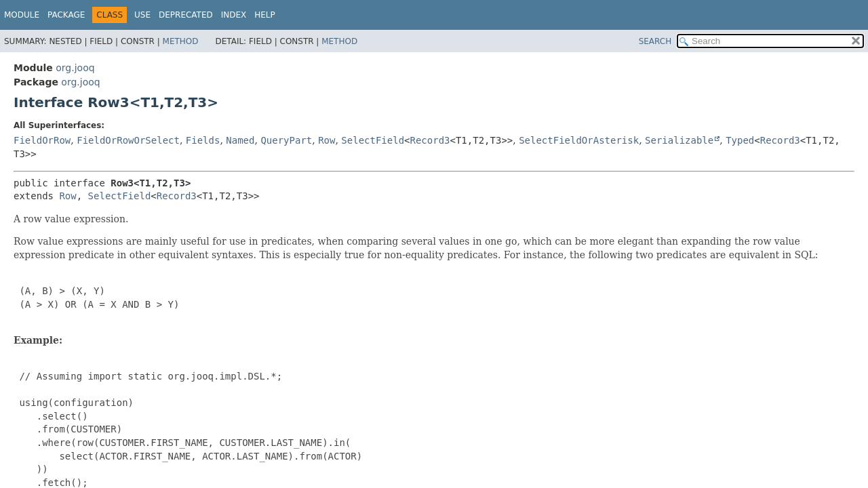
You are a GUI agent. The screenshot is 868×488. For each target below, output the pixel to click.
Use (142, 15)
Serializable (679, 140)
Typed (740, 140)
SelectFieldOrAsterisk (579, 140)
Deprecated (186, 15)
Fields (203, 140)
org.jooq (75, 68)
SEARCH (655, 41)
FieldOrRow (42, 140)
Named (240, 140)
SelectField (373, 140)
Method (181, 41)
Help (265, 15)
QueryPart (286, 140)
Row (327, 140)
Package (66, 15)
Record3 (430, 140)
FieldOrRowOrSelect (128, 140)
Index (234, 15)
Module (22, 15)
